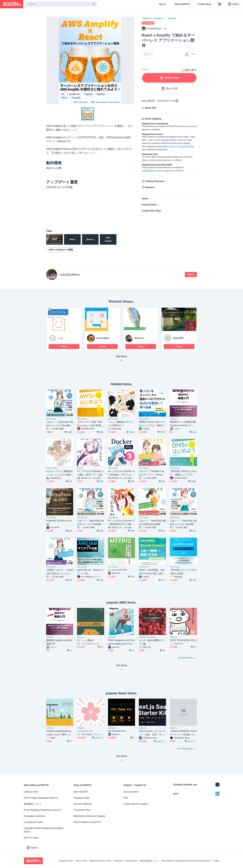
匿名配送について (33, 804)
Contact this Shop (151, 211)
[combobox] (61, 4)
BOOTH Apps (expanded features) (41, 798)
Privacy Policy (149, 205)
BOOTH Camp (31, 838)
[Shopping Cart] (220, 4)
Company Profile (66, 861)
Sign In (163, 4)
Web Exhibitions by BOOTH (87, 822)
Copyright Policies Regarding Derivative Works (44, 830)
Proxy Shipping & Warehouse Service (42, 810)
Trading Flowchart (155, 181)
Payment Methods (83, 804)
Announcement (131, 792)
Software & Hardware (152, 18)
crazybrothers (70, 274)
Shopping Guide (82, 798)
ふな (61, 338)
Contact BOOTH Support (136, 804)
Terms (145, 199)
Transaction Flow (82, 810)
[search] (94, 4)
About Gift (150, 108)
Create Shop (204, 4)
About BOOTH (182, 4)
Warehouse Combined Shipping (89, 816)
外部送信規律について (149, 861)
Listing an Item (31, 792)
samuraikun (103, 338)
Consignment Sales (33, 822)
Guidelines (118, 861)
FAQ (126, 798)
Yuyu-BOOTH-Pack (186, 146)
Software (172, 18)
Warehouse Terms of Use (100, 861)
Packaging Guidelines (35, 816)
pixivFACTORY (148, 171)
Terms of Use (81, 861)
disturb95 (178, 338)
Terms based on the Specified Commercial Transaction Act (186, 861)
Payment (150, 187)
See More (122, 359)
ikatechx (139, 338)
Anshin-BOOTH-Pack (166, 146)
